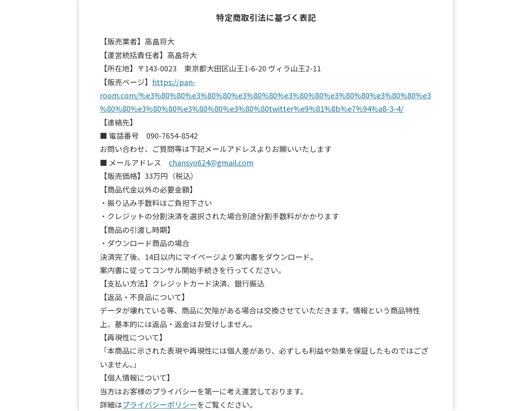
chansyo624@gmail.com (211, 162)
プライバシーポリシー (160, 404)
